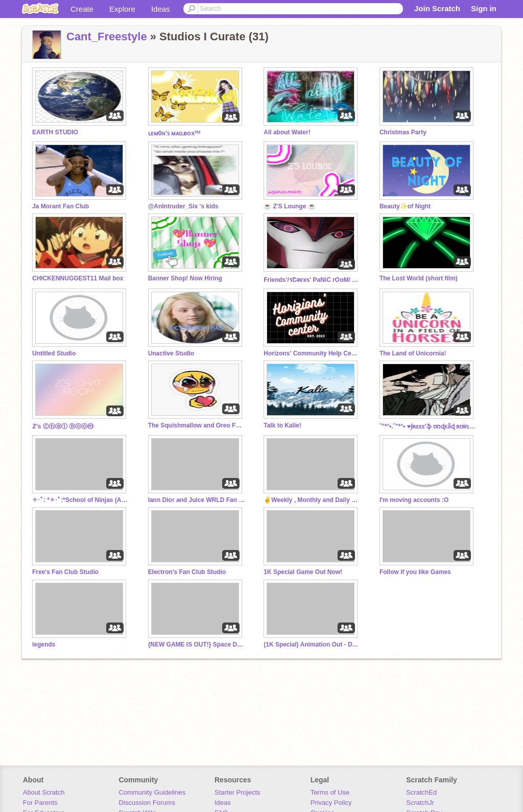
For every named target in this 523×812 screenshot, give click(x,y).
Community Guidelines (152, 792)
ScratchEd (421, 792)
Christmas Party (403, 132)
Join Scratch (437, 8)
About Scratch (44, 792)
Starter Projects (237, 792)
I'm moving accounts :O (414, 500)
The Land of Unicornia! (413, 353)
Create (82, 9)
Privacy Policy (331, 803)
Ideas (161, 9)
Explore (122, 9)
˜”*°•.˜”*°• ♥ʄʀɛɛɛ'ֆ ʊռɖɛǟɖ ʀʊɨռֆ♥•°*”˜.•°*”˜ (428, 426)
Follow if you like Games (415, 572)
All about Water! (287, 132)
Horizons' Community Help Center (312, 353)
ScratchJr (420, 803)
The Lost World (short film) (419, 278)
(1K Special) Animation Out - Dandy (312, 644)
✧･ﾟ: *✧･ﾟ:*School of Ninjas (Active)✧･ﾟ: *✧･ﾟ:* (81, 500)
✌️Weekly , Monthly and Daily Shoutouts (312, 500)
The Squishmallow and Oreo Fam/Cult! (197, 425)
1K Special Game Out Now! (303, 572)
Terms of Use (330, 792)
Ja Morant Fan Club (61, 206)
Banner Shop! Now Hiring (185, 278)
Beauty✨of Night (405, 206)
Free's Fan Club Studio (65, 572)
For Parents (40, 803)
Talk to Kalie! (282, 425)
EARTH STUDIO (55, 132)
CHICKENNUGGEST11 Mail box (78, 278)
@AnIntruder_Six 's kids (183, 206)
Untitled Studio (54, 353)
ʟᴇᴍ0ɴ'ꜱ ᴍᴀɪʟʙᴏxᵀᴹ (174, 133)
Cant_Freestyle (107, 37)
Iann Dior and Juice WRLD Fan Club (197, 500)
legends (44, 644)
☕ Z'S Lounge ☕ (289, 206)
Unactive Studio (171, 353)
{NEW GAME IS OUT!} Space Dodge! (197, 644)
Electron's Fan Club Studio (187, 572)
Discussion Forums (147, 803)
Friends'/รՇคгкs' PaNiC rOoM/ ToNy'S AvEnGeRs (312, 280)
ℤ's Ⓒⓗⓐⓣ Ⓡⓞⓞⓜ (63, 426)
